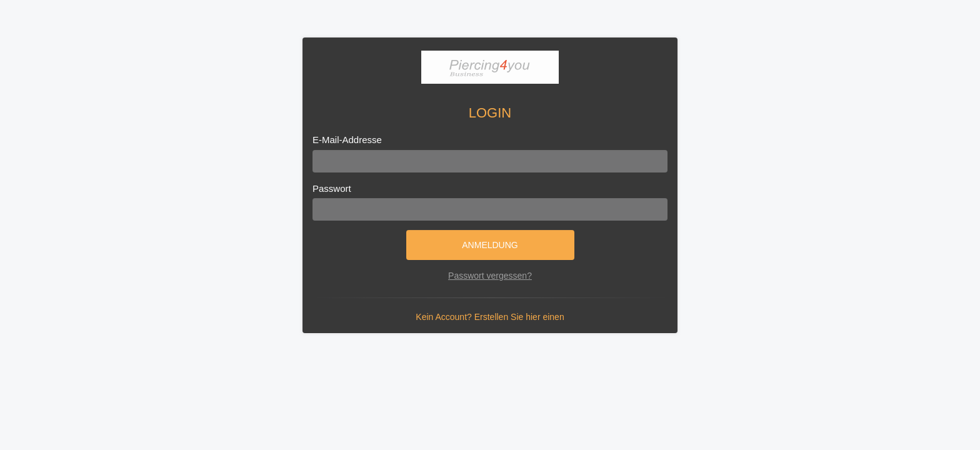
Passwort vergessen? (490, 276)
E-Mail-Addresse (347, 140)
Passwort (332, 188)
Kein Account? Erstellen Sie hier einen (490, 317)
